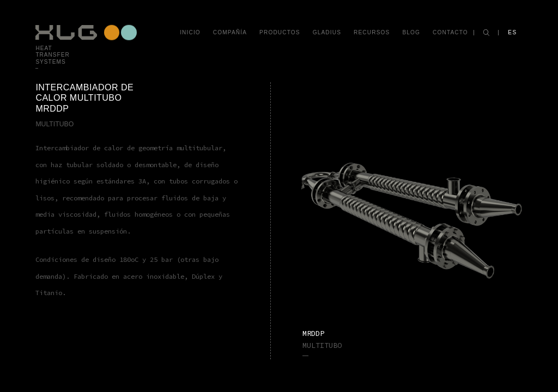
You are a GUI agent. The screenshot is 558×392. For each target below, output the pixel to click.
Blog (411, 32)
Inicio (190, 32)
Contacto (450, 32)
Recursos (372, 32)
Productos (280, 32)
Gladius (327, 32)
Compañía (230, 32)
